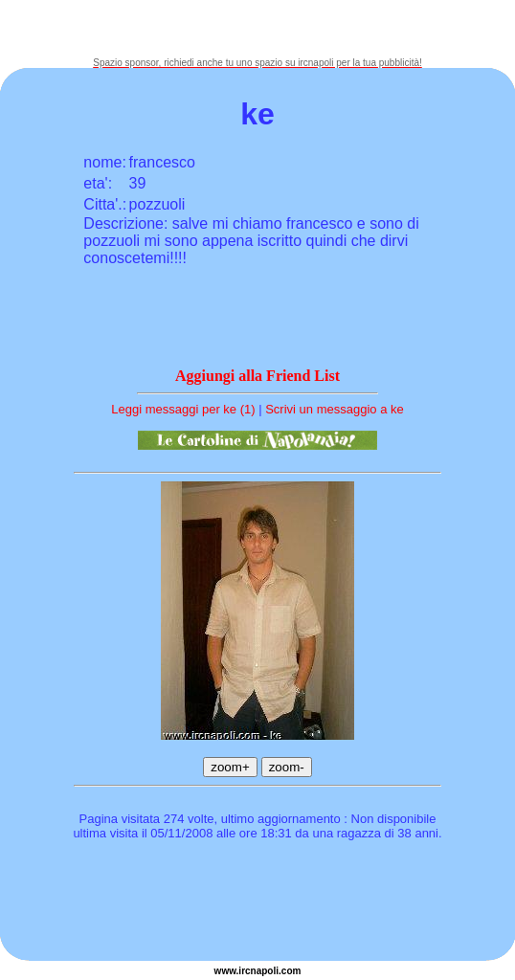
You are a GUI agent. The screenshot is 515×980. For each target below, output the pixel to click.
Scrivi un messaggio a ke (335, 409)
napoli (265, 971)
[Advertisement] (257, 29)
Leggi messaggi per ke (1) (183, 409)
